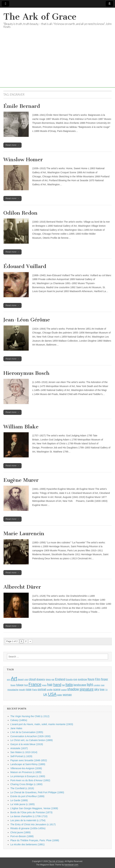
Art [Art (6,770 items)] (14, 678)
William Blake (21, 427)
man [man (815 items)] (103, 685)
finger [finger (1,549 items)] (105, 679)
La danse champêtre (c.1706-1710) (29, 816)
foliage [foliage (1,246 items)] (20, 685)
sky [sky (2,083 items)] (97, 689)
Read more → (12, 145)
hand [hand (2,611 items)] (57, 684)
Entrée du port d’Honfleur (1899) (27, 796)
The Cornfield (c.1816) (22, 788)
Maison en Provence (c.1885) (26, 772)
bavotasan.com (71, 865)
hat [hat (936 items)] (63, 685)
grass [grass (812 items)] (44, 685)
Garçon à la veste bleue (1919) (27, 744)
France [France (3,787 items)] (35, 684)
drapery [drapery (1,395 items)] (41, 679)
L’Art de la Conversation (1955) (27, 732)
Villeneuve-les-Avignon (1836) (26, 768)
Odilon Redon (20, 213)
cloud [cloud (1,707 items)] (32, 679)
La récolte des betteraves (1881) (27, 844)
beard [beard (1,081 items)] (21, 679)
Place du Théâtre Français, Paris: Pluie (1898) (35, 840)
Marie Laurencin (24, 534)
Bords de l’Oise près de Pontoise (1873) (31, 812)
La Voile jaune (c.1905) (22, 804)
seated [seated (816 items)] (64, 690)
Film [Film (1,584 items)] (98, 679)
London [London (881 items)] (97, 685)
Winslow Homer (23, 160)
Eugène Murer (21, 480)
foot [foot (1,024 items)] (26, 685)
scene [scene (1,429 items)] (57, 689)
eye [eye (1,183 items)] (75, 679)
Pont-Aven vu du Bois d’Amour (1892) (30, 780)
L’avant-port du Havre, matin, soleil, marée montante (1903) (42, 724)
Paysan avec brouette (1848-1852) (29, 760)
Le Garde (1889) (19, 800)
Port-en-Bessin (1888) (22, 836)
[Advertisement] (57, 64)
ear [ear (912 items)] (53, 679)
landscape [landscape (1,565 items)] (80, 685)
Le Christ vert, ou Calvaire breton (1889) (32, 740)
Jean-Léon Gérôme (27, 320)
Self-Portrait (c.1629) (21, 756)
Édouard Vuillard (25, 266)
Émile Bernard (22, 106)
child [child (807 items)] (26, 679)
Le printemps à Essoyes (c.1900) (28, 776)
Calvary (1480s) (19, 720)
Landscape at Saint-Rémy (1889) (28, 764)
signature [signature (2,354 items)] (87, 689)
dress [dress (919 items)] (48, 679)
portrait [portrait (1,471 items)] (42, 689)
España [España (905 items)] (69, 679)
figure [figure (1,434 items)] (91, 679)
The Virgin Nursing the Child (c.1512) (30, 716)
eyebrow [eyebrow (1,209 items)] (82, 679)
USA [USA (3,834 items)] (52, 694)
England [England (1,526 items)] (60, 679)
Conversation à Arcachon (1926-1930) (30, 736)
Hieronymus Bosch (26, 373)
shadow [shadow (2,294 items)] (73, 689)
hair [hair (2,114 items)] (50, 685)
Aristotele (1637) (19, 748)
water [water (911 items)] (60, 695)
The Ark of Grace (40, 17)
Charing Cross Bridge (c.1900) (26, 784)
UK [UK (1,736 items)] (45, 695)
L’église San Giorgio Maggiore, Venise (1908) (34, 808)
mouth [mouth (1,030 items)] (22, 690)
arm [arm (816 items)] (9, 679)
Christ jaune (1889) (20, 832)
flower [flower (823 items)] (13, 685)
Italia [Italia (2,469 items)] (69, 684)
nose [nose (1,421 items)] (28, 689)
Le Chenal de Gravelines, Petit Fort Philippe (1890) (37, 792)
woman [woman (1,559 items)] (67, 695)
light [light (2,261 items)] (90, 685)
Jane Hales (16, 728)
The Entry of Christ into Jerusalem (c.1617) (33, 824)
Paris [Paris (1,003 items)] (35, 690)
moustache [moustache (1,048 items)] (13, 690)
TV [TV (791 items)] (106, 690)
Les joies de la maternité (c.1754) (28, 820)
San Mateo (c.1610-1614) (24, 752)
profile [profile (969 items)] (50, 690)
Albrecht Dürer (22, 587)
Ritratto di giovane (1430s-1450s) (28, 828)
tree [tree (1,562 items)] (102, 689)
